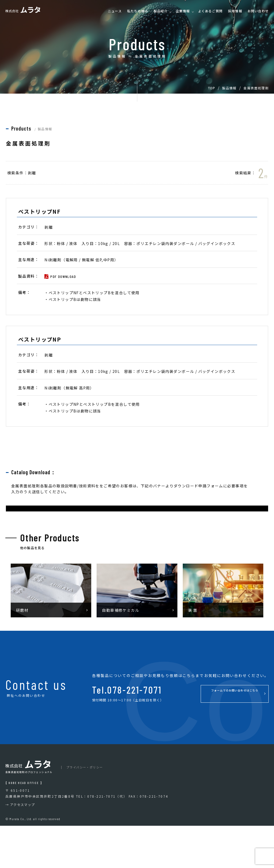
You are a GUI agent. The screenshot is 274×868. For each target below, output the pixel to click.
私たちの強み (138, 11)
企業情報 (183, 11)
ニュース (115, 11)
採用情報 (235, 11)
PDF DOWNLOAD (63, 276)
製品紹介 (161, 11)
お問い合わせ (258, 11)
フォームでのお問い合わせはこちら (219, 736)
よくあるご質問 (210, 11)
